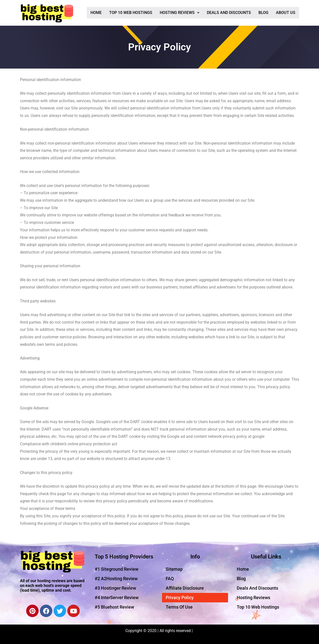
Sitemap (174, 569)
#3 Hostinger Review (115, 588)
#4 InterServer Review (117, 598)
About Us (286, 13)
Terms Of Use (179, 607)
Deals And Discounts (229, 13)
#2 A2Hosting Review (116, 579)
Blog (263, 13)
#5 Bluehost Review (114, 607)
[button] (180, 13)
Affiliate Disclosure (185, 588)
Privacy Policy (180, 598)
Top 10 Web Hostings (131, 13)
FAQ (170, 579)
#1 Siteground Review (117, 569)
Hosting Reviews (180, 13)
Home (96, 13)
